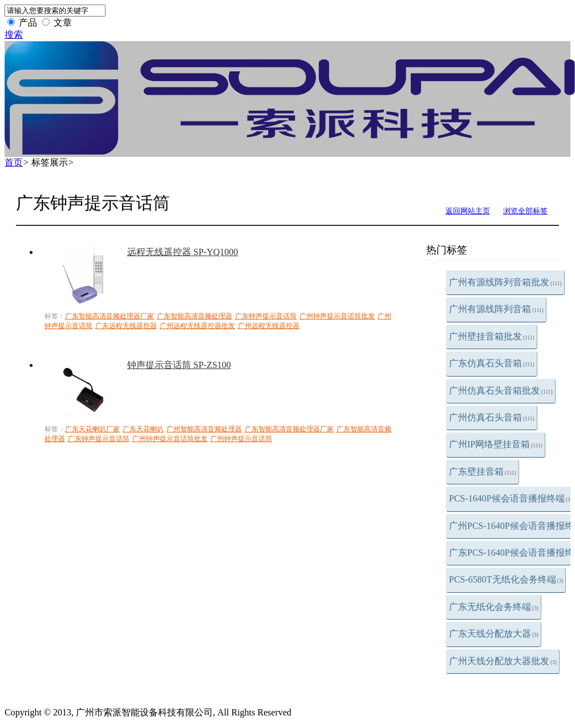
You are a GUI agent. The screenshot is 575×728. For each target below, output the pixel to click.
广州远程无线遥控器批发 (197, 326)
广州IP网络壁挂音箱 (496, 444)
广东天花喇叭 (143, 429)
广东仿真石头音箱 (492, 363)
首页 (14, 162)
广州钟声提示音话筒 (241, 439)
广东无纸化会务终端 (494, 607)
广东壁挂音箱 (483, 472)
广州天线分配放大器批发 (503, 661)
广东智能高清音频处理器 (195, 316)
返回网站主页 (468, 211)
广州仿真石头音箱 (492, 417)
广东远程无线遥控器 (126, 326)
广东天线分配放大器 (494, 634)
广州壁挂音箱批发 (492, 336)
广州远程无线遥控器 (269, 326)
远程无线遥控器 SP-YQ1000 (183, 252)
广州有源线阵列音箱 (496, 309)
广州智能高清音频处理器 (204, 429)
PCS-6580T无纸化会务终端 (506, 579)
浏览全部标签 (525, 211)
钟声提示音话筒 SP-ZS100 (179, 365)
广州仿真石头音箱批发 (501, 391)
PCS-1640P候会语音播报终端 (511, 498)
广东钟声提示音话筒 (266, 316)
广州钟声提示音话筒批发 (337, 316)
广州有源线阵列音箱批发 (505, 282)
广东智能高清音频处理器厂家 (110, 316)
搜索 (14, 35)
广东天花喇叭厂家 (92, 429)
